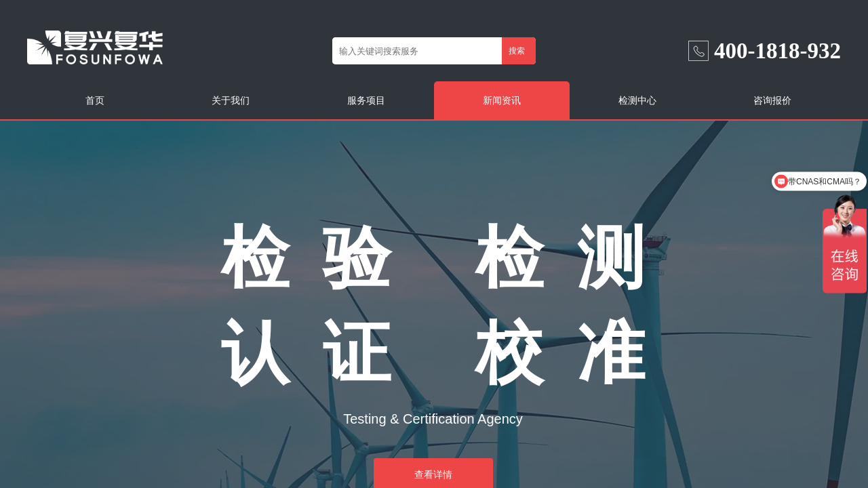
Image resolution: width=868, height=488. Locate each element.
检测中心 (637, 101)
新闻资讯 (502, 101)
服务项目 (366, 101)
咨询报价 (772, 101)
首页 (95, 101)
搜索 (517, 51)
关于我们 (231, 101)
